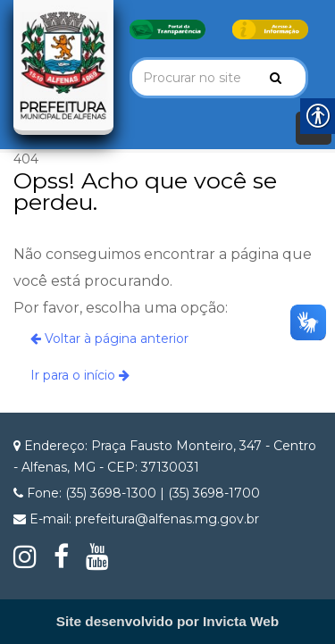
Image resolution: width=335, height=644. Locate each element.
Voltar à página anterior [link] (109, 339)
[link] (167, 29)
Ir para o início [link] (80, 375)
